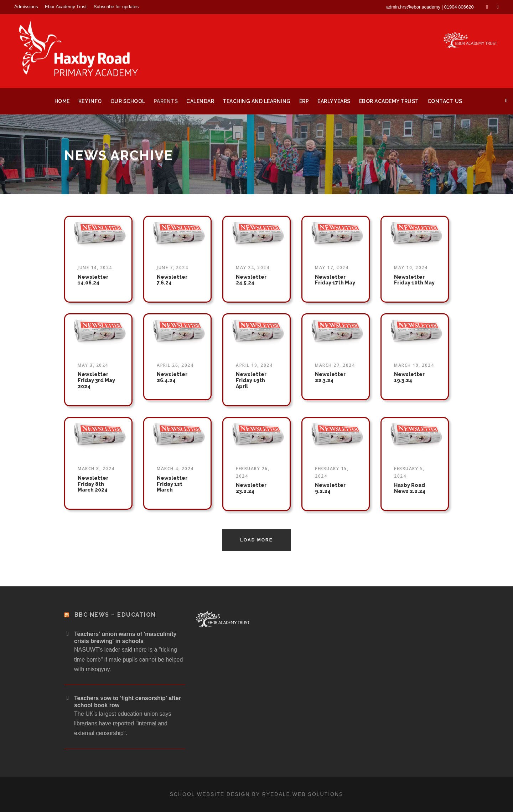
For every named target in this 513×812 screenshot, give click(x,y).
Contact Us (445, 101)
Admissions (26, 7)
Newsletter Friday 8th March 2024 (93, 484)
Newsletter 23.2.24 (251, 488)
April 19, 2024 (254, 365)
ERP (304, 101)
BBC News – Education (115, 615)
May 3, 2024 (93, 365)
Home (62, 101)
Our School (128, 101)
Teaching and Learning (257, 101)
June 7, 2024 (172, 268)
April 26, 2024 (175, 365)
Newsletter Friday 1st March (172, 484)
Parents (166, 101)
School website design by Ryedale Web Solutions (257, 794)
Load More (256, 540)
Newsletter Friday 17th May (335, 280)
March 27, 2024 (335, 365)
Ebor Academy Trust (66, 7)
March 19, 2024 (414, 365)
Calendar (200, 101)
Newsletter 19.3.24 (409, 377)
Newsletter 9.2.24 (330, 488)
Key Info (90, 101)
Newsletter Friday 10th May (414, 280)
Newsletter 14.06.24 (93, 280)
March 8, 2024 (96, 469)
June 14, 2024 (95, 268)
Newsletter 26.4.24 (172, 377)
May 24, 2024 (253, 268)
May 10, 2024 (411, 268)
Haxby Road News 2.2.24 (410, 488)
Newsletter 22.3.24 (330, 377)
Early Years (334, 101)
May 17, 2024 (332, 268)
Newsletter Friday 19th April (251, 380)
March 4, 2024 (175, 469)
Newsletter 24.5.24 (251, 280)
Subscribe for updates (116, 7)
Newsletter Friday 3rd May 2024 (96, 380)
